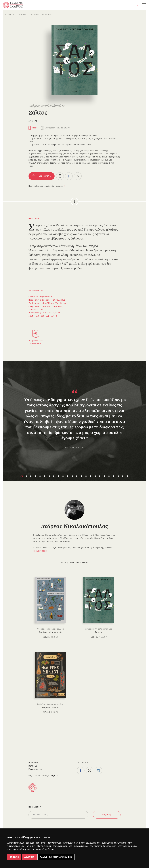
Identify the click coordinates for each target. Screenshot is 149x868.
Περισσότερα (40, 551)
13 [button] (77, 476)
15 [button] (86, 476)
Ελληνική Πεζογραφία (42, 14)
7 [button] (49, 476)
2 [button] (26, 476)
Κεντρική (10, 14)
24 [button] (127, 476)
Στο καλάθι (45, 176)
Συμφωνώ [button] (14, 857)
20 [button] (109, 476)
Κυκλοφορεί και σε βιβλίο (57, 128)
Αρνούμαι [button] (29, 857)
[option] (74, 410)
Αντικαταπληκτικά (74, 447)
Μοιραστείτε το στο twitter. (78, 176)
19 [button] (104, 476)
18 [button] (100, 476)
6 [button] (45, 476)
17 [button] (95, 476)
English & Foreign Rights (43, 776)
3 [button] (31, 476)
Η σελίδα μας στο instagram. (98, 771)
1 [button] (22, 476)
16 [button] (91, 476)
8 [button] (54, 476)
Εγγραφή (107, 815)
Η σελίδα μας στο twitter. (90, 771)
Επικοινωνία (35, 769)
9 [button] (58, 476)
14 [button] (81, 476)
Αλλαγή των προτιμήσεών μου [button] (56, 857)
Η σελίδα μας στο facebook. (81, 771)
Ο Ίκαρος (33, 763)
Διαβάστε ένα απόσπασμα (36, 342)
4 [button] (35, 476)
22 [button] (118, 476)
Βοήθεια (33, 766)
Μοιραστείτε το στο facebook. (69, 176)
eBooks (23, 14)
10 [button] (63, 476)
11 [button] (68, 476)
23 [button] (123, 476)
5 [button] (40, 476)
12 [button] (72, 476)
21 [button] (114, 476)
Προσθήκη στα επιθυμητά (60, 176)
